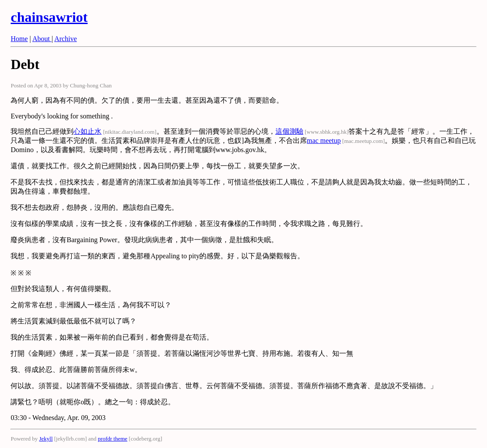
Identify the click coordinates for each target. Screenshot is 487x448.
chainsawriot (49, 17)
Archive (66, 39)
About (42, 39)
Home (19, 39)
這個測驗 (289, 131)
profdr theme (113, 439)
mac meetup (324, 141)
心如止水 (87, 131)
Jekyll (46, 439)
